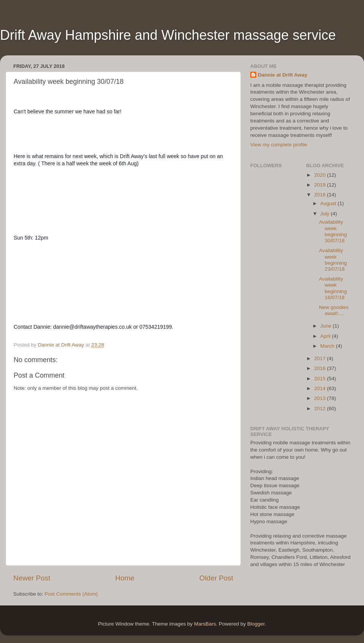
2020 (320, 175)
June (327, 326)
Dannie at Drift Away (283, 75)
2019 (320, 185)
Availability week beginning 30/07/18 (333, 231)
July (326, 214)
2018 (320, 195)
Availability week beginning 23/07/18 (333, 260)
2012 (320, 409)
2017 (320, 358)
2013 (320, 398)
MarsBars (205, 624)
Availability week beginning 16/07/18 (333, 288)
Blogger (256, 624)
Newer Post (32, 578)
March (328, 346)
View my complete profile (279, 145)
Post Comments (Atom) (71, 594)
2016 (320, 368)
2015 (320, 379)
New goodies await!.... (334, 310)
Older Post (216, 578)
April (326, 336)
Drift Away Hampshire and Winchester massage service (168, 35)
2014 (320, 388)
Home (125, 578)
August (329, 203)
